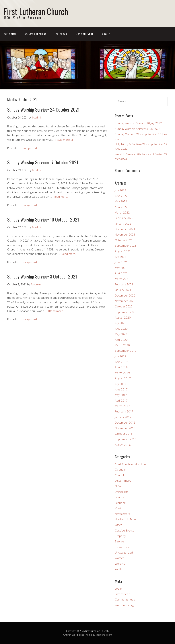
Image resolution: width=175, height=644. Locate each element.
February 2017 (124, 411)
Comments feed (125, 599)
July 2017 (120, 384)
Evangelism (122, 492)
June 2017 (121, 389)
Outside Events (124, 530)
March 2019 (122, 373)
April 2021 (121, 273)
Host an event (85, 34)
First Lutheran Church (36, 11)
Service (119, 541)
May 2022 (121, 201)
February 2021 (124, 284)
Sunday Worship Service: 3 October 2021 (42, 276)
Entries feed (122, 594)
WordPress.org (124, 605)
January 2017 (123, 417)
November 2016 (125, 428)
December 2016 (125, 422)
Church (67, 635)
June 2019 (121, 362)
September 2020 (126, 312)
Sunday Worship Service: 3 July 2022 (138, 129)
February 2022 (124, 218)
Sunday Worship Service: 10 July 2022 (138, 123)
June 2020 (121, 329)
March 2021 (122, 279)
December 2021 (125, 229)
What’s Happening (36, 34)
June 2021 (121, 262)
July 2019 (120, 356)
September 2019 (126, 351)
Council (119, 475)
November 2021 (125, 234)
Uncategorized (28, 148)
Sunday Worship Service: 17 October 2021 (43, 162)
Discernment (123, 481)
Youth (118, 569)
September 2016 (126, 439)
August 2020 (123, 317)
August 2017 (123, 378)
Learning (120, 503)
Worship (120, 564)
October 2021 (124, 240)
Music (118, 508)
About (106, 34)
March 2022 (122, 212)
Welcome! (10, 34)
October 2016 (124, 434)
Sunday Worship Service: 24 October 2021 (43, 109)
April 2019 (121, 367)
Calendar (61, 34)
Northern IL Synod (126, 519)
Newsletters (122, 514)
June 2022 (121, 196)
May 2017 (121, 395)
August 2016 (123, 445)
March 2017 (122, 406)
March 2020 (122, 345)
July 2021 (120, 257)
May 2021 (121, 268)
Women (120, 558)
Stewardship (123, 547)
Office (118, 525)
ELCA (118, 486)
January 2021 (123, 290)
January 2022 (123, 224)
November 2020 (125, 301)
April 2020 (121, 340)
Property (120, 536)
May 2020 (121, 334)
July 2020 (120, 323)
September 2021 (126, 246)
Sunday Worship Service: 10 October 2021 (43, 219)
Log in (118, 588)
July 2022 (120, 190)
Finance (120, 497)
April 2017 (121, 400)
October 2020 (124, 306)
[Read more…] (64, 140)
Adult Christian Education (130, 464)
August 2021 (123, 251)
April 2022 (121, 207)
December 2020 (125, 295)
